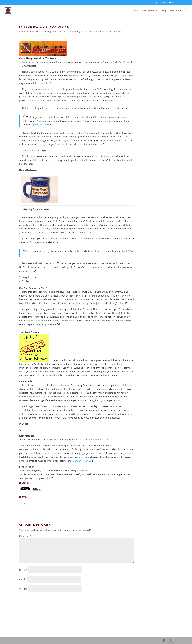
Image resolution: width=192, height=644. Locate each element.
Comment (25, 536)
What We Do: (148, 11)
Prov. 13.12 (102, 439)
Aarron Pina (28, 31)
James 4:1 (38, 125)
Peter (105, 31)
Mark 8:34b (128, 251)
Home (135, 11)
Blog (164, 11)
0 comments (116, 31)
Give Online (175, 11)
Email (23, 579)
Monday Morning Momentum (87, 31)
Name (23, 570)
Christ (55, 31)
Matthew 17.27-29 (82, 461)
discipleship (65, 31)
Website (23, 589)
